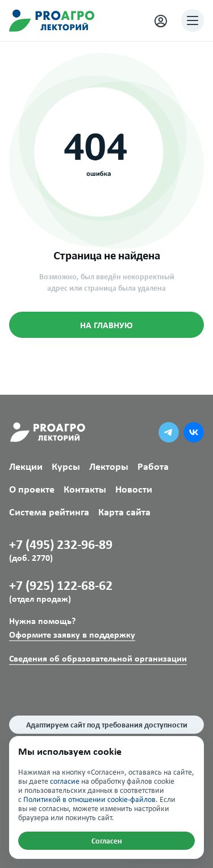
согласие (65, 781)
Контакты (85, 489)
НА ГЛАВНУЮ (106, 325)
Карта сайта (124, 512)
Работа (153, 467)
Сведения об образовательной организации (98, 658)
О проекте (32, 489)
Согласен (107, 841)
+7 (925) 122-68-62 (106, 590)
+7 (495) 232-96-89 (106, 549)
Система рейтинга (49, 512)
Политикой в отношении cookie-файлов (89, 799)
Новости (134, 489)
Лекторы (109, 467)
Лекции (26, 467)
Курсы (66, 467)
